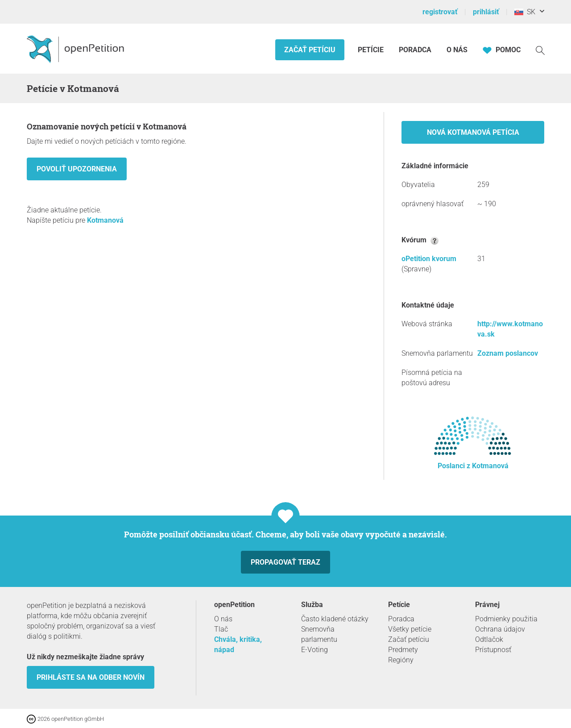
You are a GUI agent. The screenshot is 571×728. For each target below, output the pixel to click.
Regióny (401, 660)
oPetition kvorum (429, 259)
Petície (372, 50)
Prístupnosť (493, 650)
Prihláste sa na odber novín (91, 677)
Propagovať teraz (285, 562)
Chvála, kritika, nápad (238, 645)
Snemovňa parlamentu (319, 634)
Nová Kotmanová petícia (473, 132)
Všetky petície (410, 629)
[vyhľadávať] (540, 50)
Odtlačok (489, 639)
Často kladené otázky (335, 619)
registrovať (440, 12)
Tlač (221, 629)
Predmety (403, 650)
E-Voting (314, 650)
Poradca (415, 50)
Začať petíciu (310, 50)
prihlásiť (486, 12)
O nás (457, 50)
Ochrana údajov (500, 629)
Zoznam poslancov (508, 353)
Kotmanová (105, 220)
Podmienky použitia (506, 619)
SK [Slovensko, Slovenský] (525, 12)
